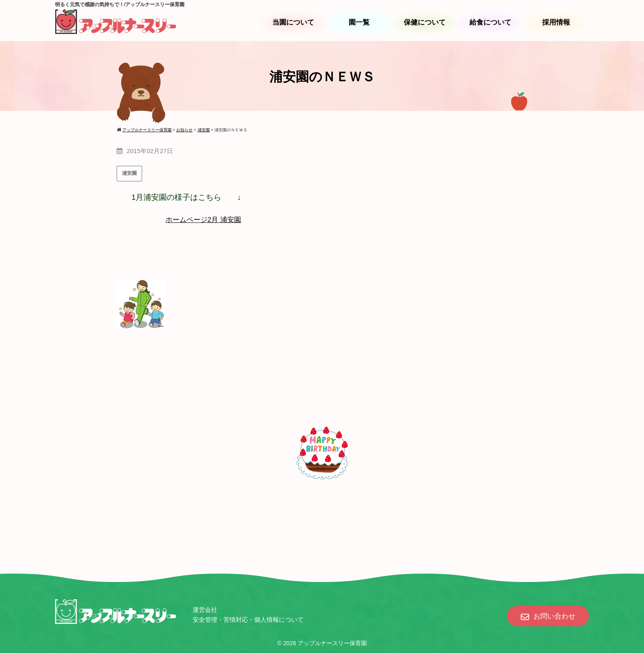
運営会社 (205, 610)
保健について (425, 22)
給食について (490, 22)
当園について (293, 22)
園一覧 (359, 22)
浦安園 (129, 173)
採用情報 (556, 22)
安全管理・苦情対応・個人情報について (248, 620)
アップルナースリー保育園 (332, 643)
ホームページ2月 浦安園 (203, 220)
